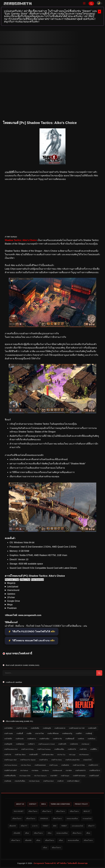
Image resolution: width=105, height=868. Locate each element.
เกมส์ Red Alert (48, 781)
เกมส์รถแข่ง (20, 739)
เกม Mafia (35, 770)
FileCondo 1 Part (12, 580)
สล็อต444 (13, 826)
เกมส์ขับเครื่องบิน (10, 776)
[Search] (91, 3)
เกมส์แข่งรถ (74, 744)
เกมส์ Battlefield (40, 765)
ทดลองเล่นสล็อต (72, 819)
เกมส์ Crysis (53, 765)
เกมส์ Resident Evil (11, 749)
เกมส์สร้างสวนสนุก (79, 776)
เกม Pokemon (84, 755)
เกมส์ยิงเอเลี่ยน (59, 749)
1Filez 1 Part (25, 580)
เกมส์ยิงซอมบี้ (70, 739)
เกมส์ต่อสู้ (89, 733)
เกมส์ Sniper (65, 776)
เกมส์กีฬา (79, 733)
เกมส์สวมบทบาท (60, 728)
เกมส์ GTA (8, 755)
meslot (87, 811)
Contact (33, 804)
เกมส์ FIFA (83, 749)
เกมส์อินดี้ (20, 733)
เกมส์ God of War (79, 765)
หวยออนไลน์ (87, 819)
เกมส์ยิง (29, 733)
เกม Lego (72, 755)
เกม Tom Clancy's (40, 776)
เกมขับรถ (81, 739)
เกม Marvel (85, 744)
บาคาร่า (35, 826)
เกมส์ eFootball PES (72, 760)
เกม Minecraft (57, 770)
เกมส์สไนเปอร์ (94, 776)
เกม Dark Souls (34, 781)
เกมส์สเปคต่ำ (92, 728)
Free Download (37, 580)
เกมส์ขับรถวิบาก (95, 770)
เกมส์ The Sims (57, 760)
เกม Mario (45, 770)
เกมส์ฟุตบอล (20, 744)
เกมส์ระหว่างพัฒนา (73, 781)
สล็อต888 (17, 833)
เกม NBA (69, 770)
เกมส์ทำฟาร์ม (57, 739)
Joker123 (44, 819)
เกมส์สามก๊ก (62, 744)
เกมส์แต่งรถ (65, 765)
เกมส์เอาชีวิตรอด (53, 733)
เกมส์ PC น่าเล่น (22, 728)
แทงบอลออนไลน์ (77, 826)
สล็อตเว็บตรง (33, 811)
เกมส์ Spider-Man (48, 755)
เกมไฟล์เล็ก (8, 739)
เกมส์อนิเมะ (92, 739)
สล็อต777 (24, 826)
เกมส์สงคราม (32, 739)
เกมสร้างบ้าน (43, 760)
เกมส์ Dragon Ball (10, 760)
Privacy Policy (81, 804)
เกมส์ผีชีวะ (94, 749)
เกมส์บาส (60, 781)
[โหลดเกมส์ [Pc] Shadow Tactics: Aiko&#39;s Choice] (52, 326)
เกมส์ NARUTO (80, 770)
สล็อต (27, 833)
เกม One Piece (26, 765)
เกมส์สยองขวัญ (67, 733)
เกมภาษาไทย (39, 733)
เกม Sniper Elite (25, 776)
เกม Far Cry (61, 755)
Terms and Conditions (60, 804)
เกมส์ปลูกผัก (8, 744)
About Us (20, 804)
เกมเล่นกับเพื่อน (20, 781)
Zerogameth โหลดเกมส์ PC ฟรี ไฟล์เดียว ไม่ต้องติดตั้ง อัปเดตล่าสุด (61, 863)
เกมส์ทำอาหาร (93, 765)
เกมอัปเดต (8, 781)
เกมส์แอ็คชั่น (35, 728)
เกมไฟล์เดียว (8, 728)
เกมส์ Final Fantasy (44, 749)
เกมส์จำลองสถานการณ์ (77, 728)
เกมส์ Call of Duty (27, 749)
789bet (46, 826)
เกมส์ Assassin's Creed (46, 744)
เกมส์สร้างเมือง (44, 739)
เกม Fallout (24, 770)
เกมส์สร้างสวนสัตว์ (10, 770)
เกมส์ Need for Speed (28, 760)
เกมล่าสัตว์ (54, 776)
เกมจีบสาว (31, 744)
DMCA (44, 804)
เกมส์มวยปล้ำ (33, 755)
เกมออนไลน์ (87, 760)
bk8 (55, 826)
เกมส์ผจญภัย (47, 728)
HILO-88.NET (19, 811)
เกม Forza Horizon (11, 765)
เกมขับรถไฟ (72, 749)
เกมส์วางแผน (9, 733)
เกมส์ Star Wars (20, 755)
